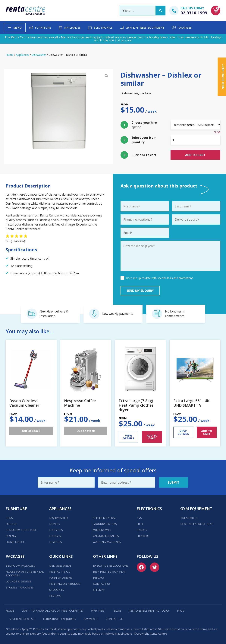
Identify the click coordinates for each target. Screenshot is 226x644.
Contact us (102, 584)
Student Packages (20, 587)
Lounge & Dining (18, 581)
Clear (217, 132)
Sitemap (99, 590)
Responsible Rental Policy (149, 610)
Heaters (56, 542)
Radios (142, 530)
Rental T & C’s (60, 572)
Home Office (15, 542)
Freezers (56, 530)
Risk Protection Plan (110, 572)
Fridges (55, 536)
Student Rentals (22, 619)
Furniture (43, 27)
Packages (185, 27)
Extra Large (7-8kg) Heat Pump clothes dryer (136, 405)
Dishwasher (39, 55)
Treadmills (189, 518)
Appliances (72, 27)
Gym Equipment (196, 509)
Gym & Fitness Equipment (145, 27)
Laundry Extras (105, 524)
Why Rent (98, 610)
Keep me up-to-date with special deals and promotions (160, 278)
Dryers (55, 524)
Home (9, 55)
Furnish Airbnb (61, 578)
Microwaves (102, 530)
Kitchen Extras (104, 518)
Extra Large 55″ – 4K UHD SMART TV (191, 403)
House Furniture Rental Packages (25, 573)
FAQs (181, 610)
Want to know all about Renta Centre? (53, 610)
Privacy (99, 578)
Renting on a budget (66, 584)
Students (57, 590)
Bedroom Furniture (21, 530)
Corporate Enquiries (60, 619)
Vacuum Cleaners (106, 536)
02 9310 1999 (194, 13)
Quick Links (61, 556)
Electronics (103, 27)
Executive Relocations (111, 566)
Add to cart (195, 155)
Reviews (55, 596)
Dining (11, 536)
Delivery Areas (60, 566)
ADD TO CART (152, 437)
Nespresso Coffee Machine (80, 403)
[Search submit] (161, 11)
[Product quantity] (196, 140)
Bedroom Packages (20, 566)
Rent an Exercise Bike (197, 524)
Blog (117, 610)
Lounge (11, 524)
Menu (17, 27)
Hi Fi (140, 524)
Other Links (105, 556)
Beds (9, 518)
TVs (139, 518)
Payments (91, 619)
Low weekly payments (118, 314)
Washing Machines (107, 542)
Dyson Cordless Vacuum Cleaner (24, 403)
